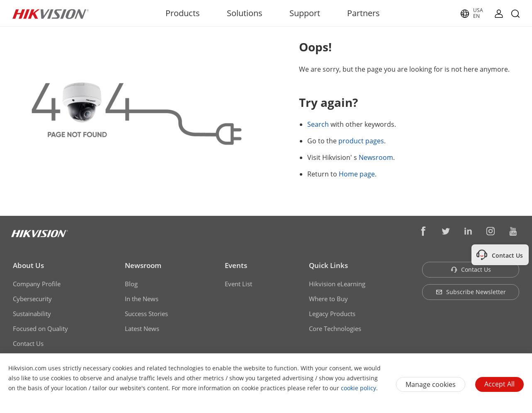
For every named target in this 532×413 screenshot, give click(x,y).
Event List (238, 284)
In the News (142, 299)
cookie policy (358, 388)
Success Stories (146, 314)
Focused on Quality (40, 328)
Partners (363, 13)
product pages (361, 141)
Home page (357, 174)
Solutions (245, 13)
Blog (131, 284)
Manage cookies (431, 384)
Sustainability (32, 314)
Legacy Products (332, 314)
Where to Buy (328, 299)
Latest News (142, 328)
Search (318, 124)
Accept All (499, 384)
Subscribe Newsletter (471, 292)
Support (305, 13)
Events (236, 265)
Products (183, 13)
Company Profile (37, 284)
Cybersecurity (32, 299)
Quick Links (328, 265)
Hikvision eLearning (337, 284)
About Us (28, 265)
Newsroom (376, 157)
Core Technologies (335, 328)
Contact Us (28, 343)
